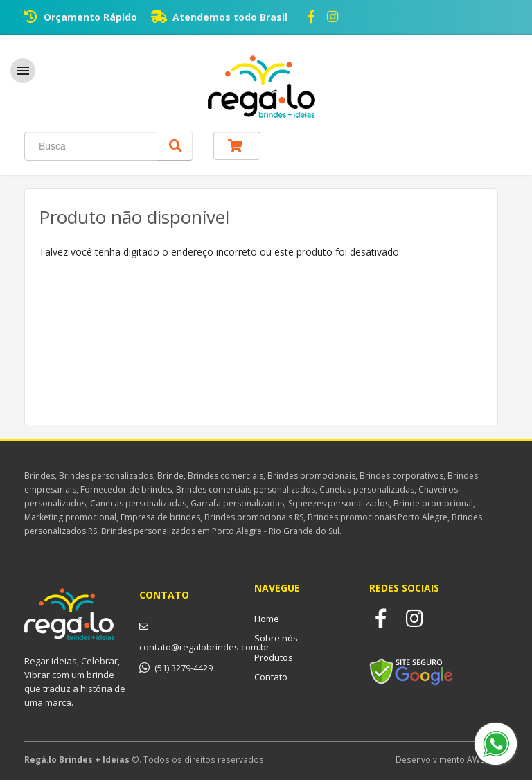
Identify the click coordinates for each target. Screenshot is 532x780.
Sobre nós (276, 638)
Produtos (274, 657)
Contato (271, 677)
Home (267, 619)
